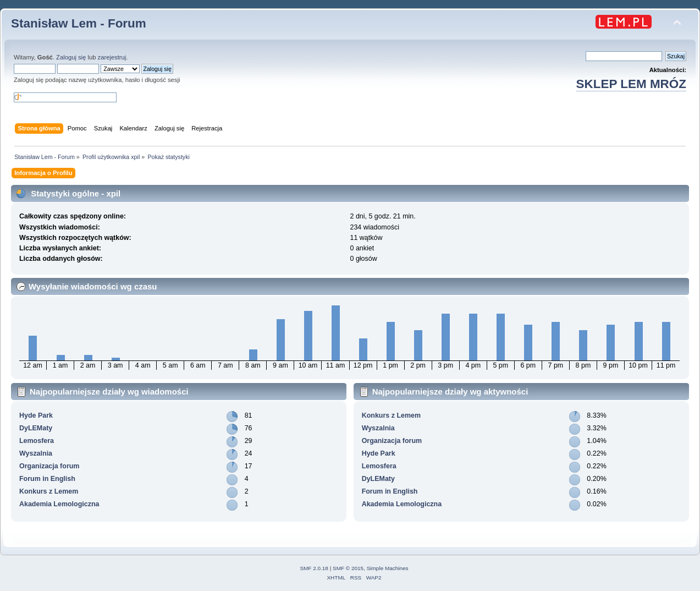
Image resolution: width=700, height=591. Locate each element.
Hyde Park (36, 415)
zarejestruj (112, 57)
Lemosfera (37, 441)
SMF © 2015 (348, 568)
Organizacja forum (49, 466)
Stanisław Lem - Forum (79, 23)
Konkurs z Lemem (49, 491)
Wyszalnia (36, 453)
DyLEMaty (36, 428)
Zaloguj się (71, 57)
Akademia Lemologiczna (59, 504)
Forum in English (47, 479)
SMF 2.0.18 (314, 568)
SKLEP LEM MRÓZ (631, 84)
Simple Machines (388, 568)
